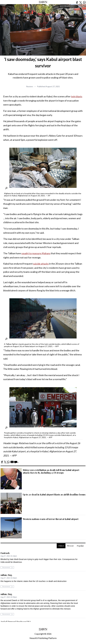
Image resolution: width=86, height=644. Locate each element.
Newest (70, 546)
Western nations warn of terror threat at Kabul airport (51, 519)
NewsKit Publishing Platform (43, 638)
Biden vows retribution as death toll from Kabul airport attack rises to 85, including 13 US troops (51, 471)
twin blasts (77, 96)
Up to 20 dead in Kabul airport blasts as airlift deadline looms (54, 495)
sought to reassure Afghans (36, 253)
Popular (80, 546)
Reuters (30, 86)
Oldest (61, 546)
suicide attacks (41, 264)
